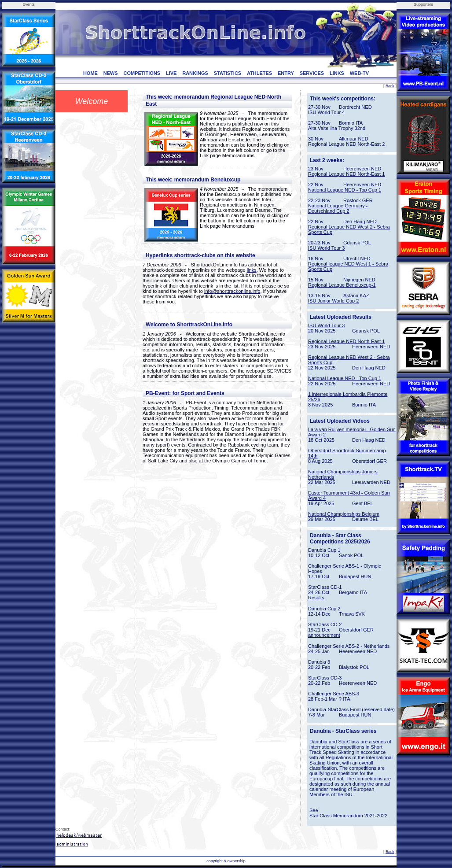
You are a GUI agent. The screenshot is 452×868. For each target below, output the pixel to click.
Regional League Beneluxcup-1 (342, 285)
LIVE (171, 73)
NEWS (111, 73)
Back (390, 86)
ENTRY (286, 73)
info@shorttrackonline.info (232, 291)
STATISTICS (228, 73)
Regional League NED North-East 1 (346, 174)
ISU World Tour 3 (326, 248)
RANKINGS (195, 73)
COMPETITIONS (142, 73)
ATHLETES (259, 73)
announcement (324, 635)
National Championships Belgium (344, 514)
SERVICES (312, 73)
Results (316, 598)
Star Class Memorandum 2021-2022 (348, 816)
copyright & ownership (226, 861)
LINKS (337, 73)
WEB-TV (359, 73)
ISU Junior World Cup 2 (333, 301)
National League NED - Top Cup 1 (345, 190)
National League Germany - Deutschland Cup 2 (338, 208)
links (252, 270)
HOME (90, 73)
